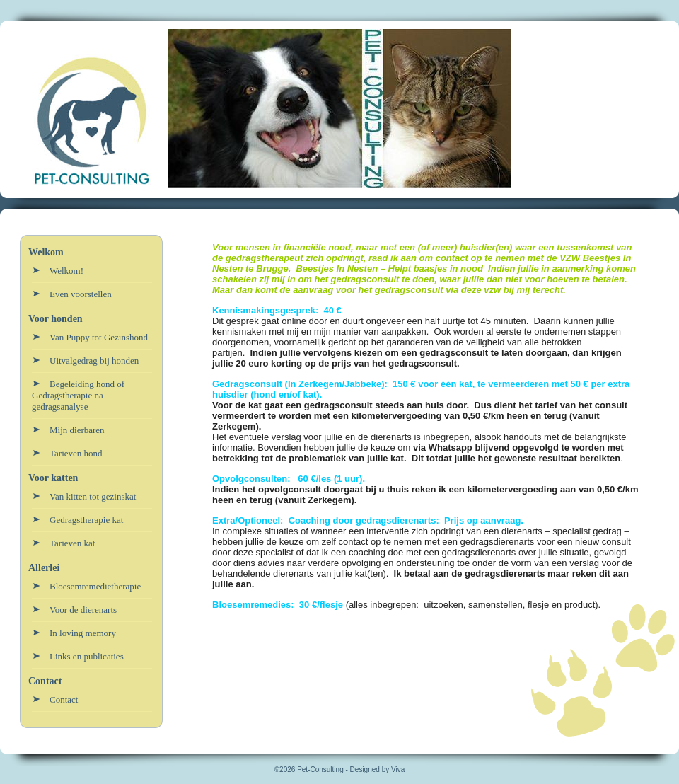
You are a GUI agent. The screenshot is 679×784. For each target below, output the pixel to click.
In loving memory (83, 633)
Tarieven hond (76, 453)
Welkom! (66, 271)
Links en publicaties (87, 656)
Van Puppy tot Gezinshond (99, 337)
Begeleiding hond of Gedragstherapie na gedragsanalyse (78, 395)
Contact (64, 699)
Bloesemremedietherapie (95, 586)
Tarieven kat (72, 543)
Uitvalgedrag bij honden (94, 361)
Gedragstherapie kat (86, 520)
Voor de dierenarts (83, 610)
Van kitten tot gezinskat (93, 496)
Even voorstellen (81, 294)
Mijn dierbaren (77, 430)
